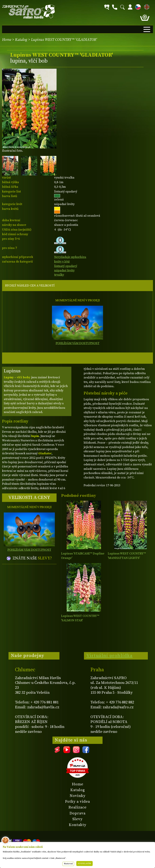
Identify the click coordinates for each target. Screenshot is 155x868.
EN (146, 6)
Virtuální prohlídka (110, 656)
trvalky (59, 275)
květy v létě (62, 262)
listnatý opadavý (66, 266)
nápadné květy (64, 270)
